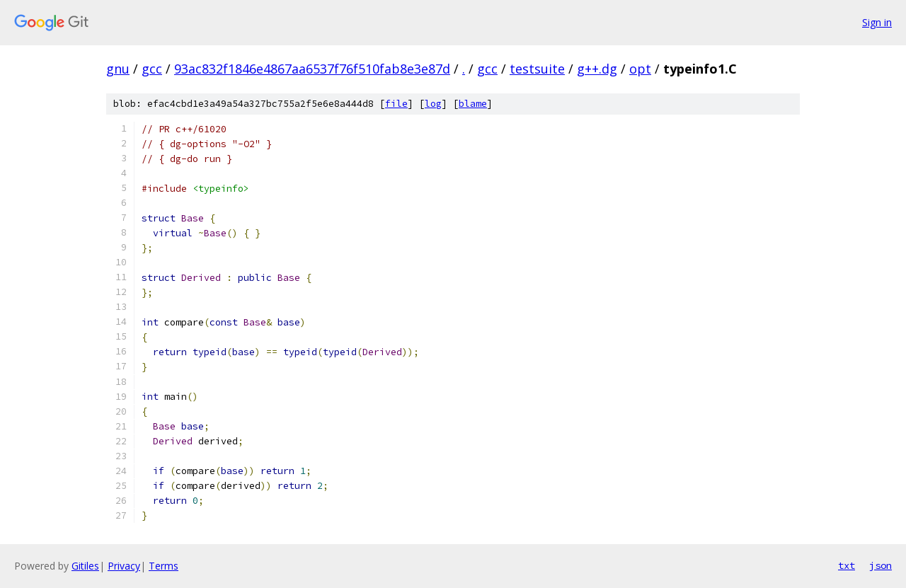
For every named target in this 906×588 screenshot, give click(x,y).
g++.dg (597, 69)
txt (847, 565)
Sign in (877, 22)
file (396, 104)
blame (473, 104)
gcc (152, 69)
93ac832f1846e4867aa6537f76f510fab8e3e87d (312, 69)
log (433, 104)
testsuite (537, 69)
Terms (164, 566)
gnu (118, 69)
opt (640, 69)
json (881, 565)
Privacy (124, 566)
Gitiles (85, 566)
